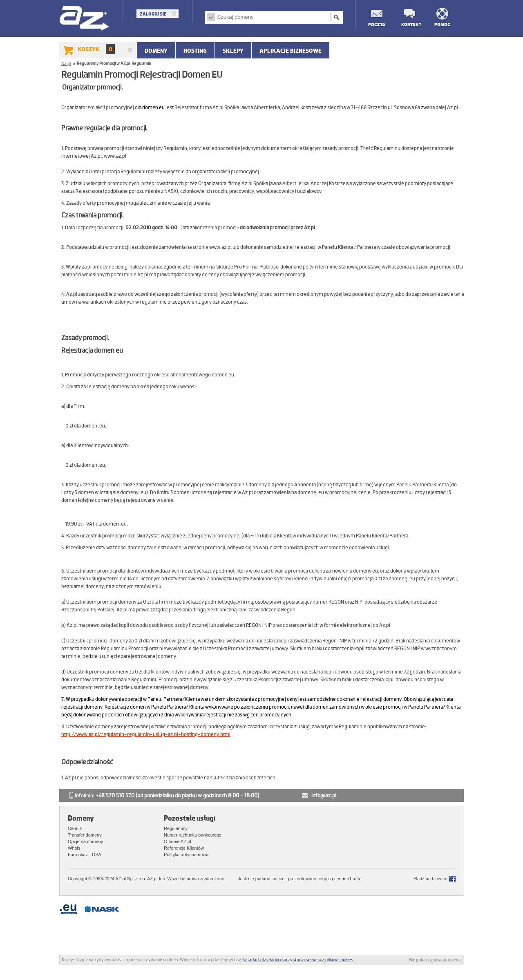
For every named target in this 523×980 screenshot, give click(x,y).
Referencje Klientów (184, 848)
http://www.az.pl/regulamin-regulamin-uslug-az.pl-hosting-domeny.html (146, 734)
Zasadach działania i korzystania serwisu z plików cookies (297, 960)
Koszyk (96, 49)
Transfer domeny (85, 835)
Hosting (195, 51)
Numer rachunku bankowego (193, 835)
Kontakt (409, 24)
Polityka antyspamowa (186, 855)
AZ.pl (85, 19)
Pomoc (442, 24)
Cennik (75, 828)
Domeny (156, 51)
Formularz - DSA (85, 855)
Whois (74, 848)
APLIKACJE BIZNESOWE (291, 51)
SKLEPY (233, 51)
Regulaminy (176, 828)
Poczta (376, 24)
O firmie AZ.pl (178, 841)
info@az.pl (324, 795)
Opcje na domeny (85, 841)
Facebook (452, 879)
